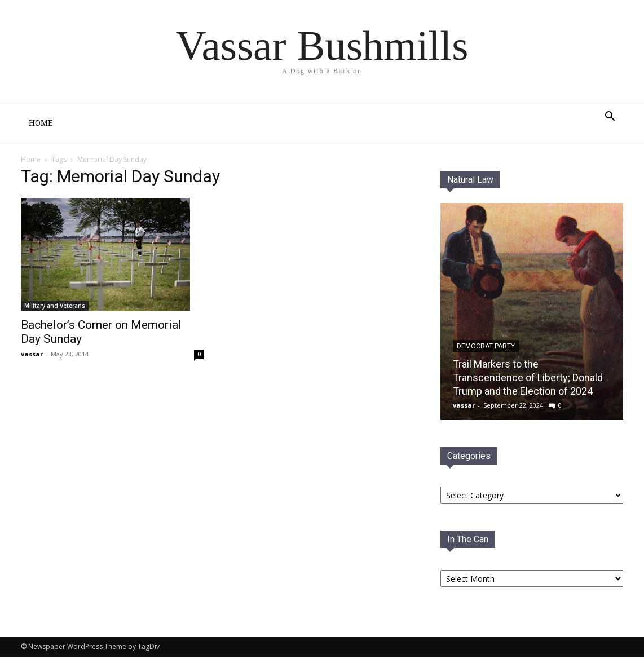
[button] (610, 118)
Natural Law (470, 181)
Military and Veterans (55, 307)
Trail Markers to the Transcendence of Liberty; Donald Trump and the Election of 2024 (528, 379)
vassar (32, 355)
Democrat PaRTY (486, 347)
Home (41, 123)
